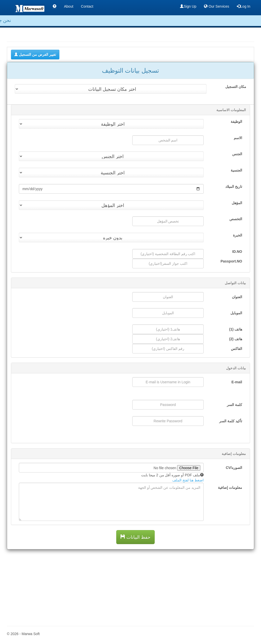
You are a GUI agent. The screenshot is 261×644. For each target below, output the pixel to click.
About (69, 6)
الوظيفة (236, 122)
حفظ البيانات (135, 537)
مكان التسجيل (236, 87)
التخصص (236, 219)
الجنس (237, 154)
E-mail (237, 382)
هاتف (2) (236, 339)
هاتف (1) (236, 329)
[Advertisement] (130, 585)
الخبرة (238, 235)
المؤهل (237, 203)
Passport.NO (231, 261)
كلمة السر (234, 405)
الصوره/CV (234, 468)
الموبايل (236, 313)
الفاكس (237, 349)
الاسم (238, 138)
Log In (244, 6)
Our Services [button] (217, 6)
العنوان (237, 297)
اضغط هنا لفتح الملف (188, 480)
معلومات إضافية (230, 488)
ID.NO (237, 252)
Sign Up (188, 6)
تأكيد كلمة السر (231, 421)
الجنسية (236, 170)
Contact (87, 6)
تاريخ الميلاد (234, 187)
